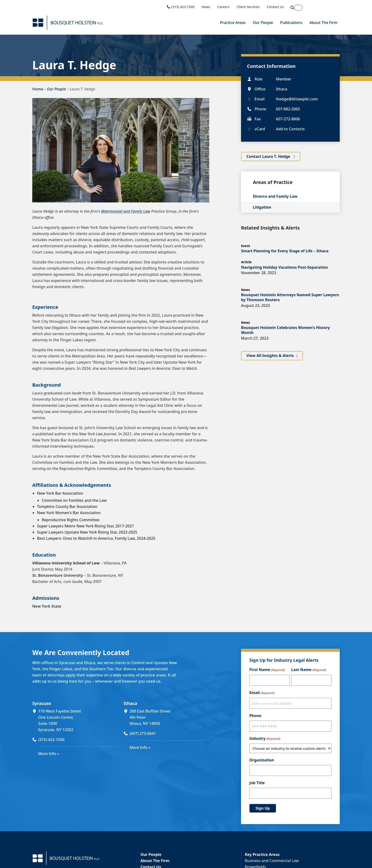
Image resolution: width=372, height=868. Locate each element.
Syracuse (42, 703)
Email (262, 693)
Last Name (309, 670)
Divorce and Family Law (275, 196)
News (206, 7)
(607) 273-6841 (143, 733)
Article (246, 262)
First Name (267, 670)
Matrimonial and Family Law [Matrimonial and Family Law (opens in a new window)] (126, 211)
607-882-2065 (288, 109)
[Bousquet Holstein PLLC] (68, 23)
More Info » (49, 754)
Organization (262, 760)
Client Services (248, 7)
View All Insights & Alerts (270, 356)
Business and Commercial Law (272, 861)
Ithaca (130, 703)
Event (246, 246)
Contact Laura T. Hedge (269, 156)
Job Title (257, 783)
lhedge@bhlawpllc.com (297, 99)
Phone (255, 716)
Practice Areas (233, 23)
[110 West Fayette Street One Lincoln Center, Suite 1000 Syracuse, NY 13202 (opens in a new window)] (78, 720)
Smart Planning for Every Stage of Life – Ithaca (285, 251)
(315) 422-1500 (180, 7)
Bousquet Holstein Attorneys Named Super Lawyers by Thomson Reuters (290, 297)
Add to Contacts (290, 129)
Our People (263, 23)
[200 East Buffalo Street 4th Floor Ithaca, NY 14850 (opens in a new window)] (169, 717)
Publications (291, 23)
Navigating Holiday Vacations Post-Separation (284, 267)
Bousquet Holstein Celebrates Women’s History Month (286, 330)
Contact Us (275, 7)
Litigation (262, 207)
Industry (265, 739)
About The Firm (323, 23)
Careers (223, 7)
